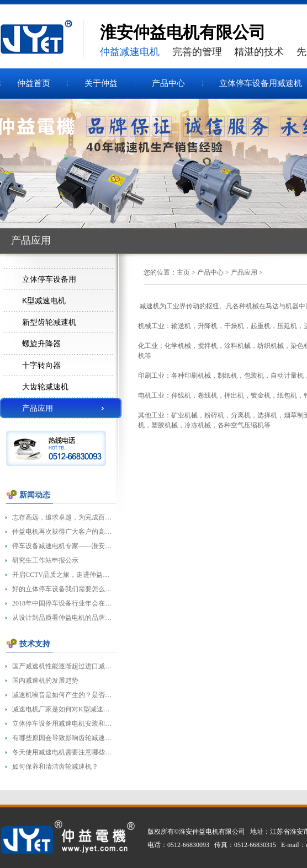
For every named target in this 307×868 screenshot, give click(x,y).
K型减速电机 (44, 301)
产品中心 (168, 83)
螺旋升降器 (41, 344)
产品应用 (244, 272)
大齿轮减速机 (45, 387)
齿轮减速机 (41, 39)
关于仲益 (101, 83)
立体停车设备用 (49, 279)
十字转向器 (41, 365)
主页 (183, 272)
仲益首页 (34, 83)
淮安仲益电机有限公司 (212, 832)
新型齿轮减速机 (49, 322)
